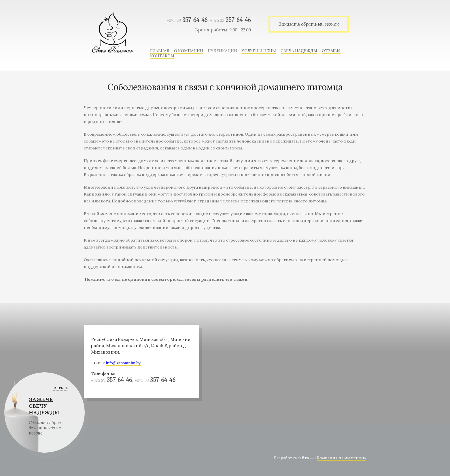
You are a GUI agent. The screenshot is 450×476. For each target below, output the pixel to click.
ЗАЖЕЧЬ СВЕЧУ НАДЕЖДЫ (44, 406)
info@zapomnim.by (123, 363)
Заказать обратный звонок (309, 24)
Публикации (222, 51)
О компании (189, 51)
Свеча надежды (299, 51)
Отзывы (331, 51)
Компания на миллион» (341, 458)
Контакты (162, 56)
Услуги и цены (259, 51)
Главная (160, 51)
